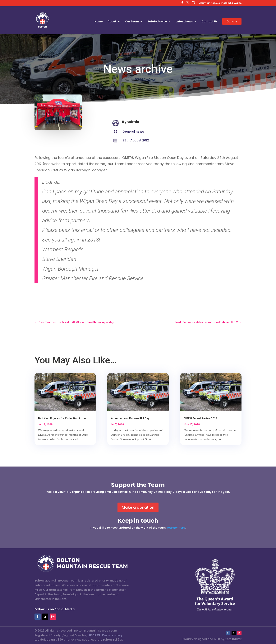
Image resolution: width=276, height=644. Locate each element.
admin (133, 122)
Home (99, 22)
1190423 (94, 635)
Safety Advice (157, 22)
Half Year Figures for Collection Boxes (62, 418)
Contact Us (209, 22)
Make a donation (138, 507)
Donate (232, 21)
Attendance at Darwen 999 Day (130, 418)
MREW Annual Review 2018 (200, 418)
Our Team (132, 22)
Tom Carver (233, 639)
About (112, 22)
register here (176, 528)
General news (133, 132)
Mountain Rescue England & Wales (220, 3)
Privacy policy (112, 635)
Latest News (184, 22)
